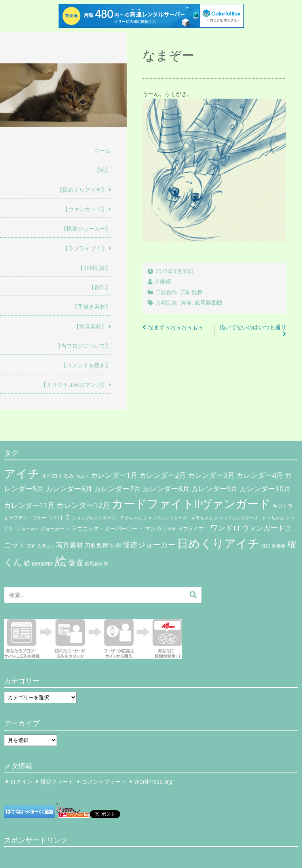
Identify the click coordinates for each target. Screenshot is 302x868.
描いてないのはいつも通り (253, 327)
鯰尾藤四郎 (209, 302)
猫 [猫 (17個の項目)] (27, 563)
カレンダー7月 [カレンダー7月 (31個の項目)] (117, 488)
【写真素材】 (90, 326)
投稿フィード (57, 781)
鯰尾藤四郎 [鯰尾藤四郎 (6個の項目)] (97, 564)
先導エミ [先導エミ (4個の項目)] (46, 546)
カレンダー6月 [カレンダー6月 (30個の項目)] (69, 488)
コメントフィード (104, 781)
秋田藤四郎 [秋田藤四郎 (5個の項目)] (43, 564)
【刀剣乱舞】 (94, 268)
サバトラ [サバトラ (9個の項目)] (59, 517)
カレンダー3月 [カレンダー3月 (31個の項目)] (211, 475)
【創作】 (100, 287)
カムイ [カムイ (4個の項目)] (83, 476)
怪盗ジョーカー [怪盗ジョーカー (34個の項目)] (149, 545)
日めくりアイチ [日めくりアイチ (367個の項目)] (218, 543)
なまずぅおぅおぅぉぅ (176, 327)
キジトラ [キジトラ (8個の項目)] (283, 506)
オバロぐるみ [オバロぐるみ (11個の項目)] (58, 476)
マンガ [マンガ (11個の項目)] (153, 528)
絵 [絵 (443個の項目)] (61, 561)
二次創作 (166, 292)
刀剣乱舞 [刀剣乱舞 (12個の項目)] (97, 545)
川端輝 (163, 281)
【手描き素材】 (91, 306)
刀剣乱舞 (192, 292)
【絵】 (103, 170)
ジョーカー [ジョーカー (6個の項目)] (52, 529)
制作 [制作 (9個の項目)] (116, 546)
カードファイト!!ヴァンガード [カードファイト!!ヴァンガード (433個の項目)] (191, 504)
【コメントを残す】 (86, 365)
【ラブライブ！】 (85, 248)
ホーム (103, 150)
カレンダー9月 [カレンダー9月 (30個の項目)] (215, 488)
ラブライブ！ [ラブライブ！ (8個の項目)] (193, 528)
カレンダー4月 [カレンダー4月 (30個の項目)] (260, 475)
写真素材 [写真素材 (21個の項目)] (70, 545)
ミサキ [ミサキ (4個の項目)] (170, 529)
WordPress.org (153, 781)
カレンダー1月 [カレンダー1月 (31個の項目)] (114, 475)
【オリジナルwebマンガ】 (74, 384)
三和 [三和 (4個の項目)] (31, 546)
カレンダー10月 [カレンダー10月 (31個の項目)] (265, 488)
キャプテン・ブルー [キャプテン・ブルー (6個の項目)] (25, 518)
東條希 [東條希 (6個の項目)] (279, 546)
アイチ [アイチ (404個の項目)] (22, 473)
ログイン (21, 781)
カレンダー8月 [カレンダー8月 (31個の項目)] (166, 488)
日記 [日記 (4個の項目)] (266, 546)
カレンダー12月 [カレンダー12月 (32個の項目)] (83, 505)
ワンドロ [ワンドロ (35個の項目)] (225, 528)
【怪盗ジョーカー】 (86, 228)
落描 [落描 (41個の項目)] (76, 562)
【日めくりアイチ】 (82, 190)
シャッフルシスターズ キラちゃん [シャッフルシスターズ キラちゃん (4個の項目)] (178, 518)
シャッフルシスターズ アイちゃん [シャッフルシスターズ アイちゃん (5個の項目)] (107, 518)
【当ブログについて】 (83, 346)
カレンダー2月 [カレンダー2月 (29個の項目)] (163, 475)
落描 (186, 302)
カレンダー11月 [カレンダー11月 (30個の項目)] (29, 505)
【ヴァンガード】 (85, 209)
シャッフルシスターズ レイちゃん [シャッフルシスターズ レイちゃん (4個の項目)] (249, 518)
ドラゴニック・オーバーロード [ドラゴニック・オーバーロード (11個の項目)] (104, 528)
